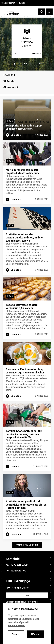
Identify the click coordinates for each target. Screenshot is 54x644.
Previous (14, 64)
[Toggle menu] (49, 12)
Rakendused (12, 87)
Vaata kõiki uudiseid (27, 545)
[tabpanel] (27, 41)
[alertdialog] (27, 623)
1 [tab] (25, 64)
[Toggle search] (41, 12)
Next (40, 64)
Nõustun (36, 634)
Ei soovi (16, 634)
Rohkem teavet (16, 626)
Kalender (11, 81)
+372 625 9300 (19, 565)
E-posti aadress (21, 588)
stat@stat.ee (18, 571)
